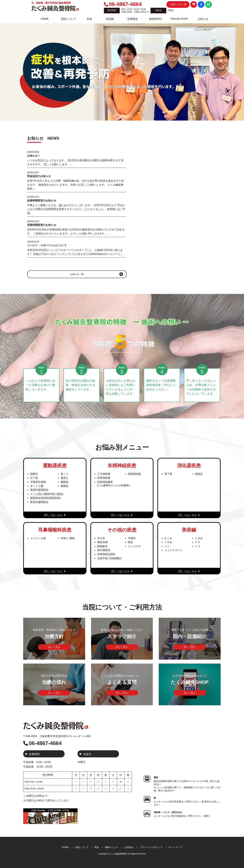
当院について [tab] (68, 19)
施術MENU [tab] (156, 19)
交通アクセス (178, 4)
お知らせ (203, 19)
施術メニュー (112, 847)
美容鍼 (110, 19)
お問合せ (129, 847)
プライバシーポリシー (151, 847)
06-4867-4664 (123, 4)
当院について (82, 847)
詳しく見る (54, 647)
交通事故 (133, 19)
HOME (45, 19)
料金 (90, 19)
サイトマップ (175, 847)
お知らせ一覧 (77, 274)
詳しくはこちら (55, 515)
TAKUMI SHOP (179, 19)
